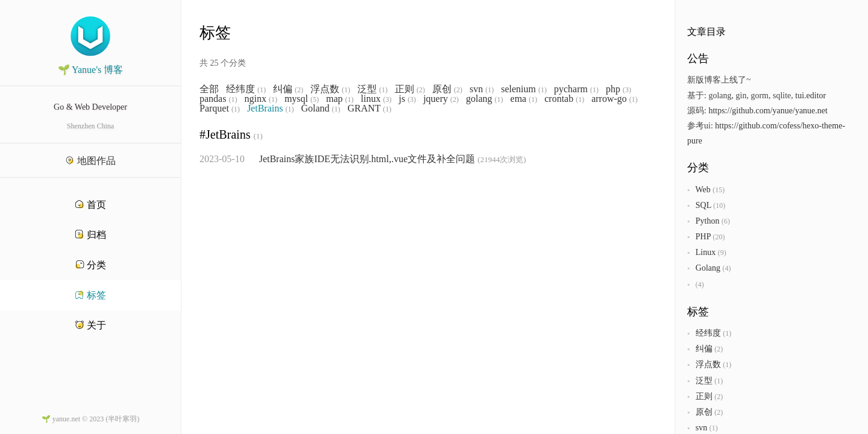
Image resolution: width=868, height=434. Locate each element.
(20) (719, 237)
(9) (722, 253)
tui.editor (810, 96)
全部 (209, 89)
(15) (719, 190)
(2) (299, 90)
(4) (726, 268)
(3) (627, 90)
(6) (726, 221)
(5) (315, 99)
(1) (262, 90)
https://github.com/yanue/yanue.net (768, 111)
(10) (719, 206)
